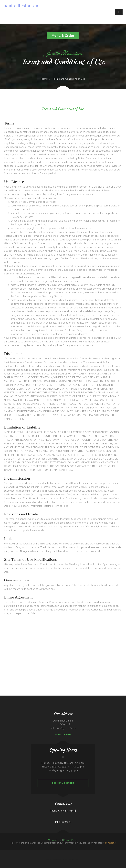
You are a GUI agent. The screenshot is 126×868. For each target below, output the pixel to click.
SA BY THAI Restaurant (102, 852)
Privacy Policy (70, 840)
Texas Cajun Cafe (63, 856)
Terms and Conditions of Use (63, 109)
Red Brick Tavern (83, 856)
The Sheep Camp (45, 856)
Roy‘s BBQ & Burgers (41, 856)
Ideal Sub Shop (73, 852)
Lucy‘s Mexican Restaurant (91, 856)
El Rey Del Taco (68, 859)
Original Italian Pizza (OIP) (27, 852)
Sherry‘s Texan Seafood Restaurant (51, 856)
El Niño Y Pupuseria (74, 856)
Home (44, 79)
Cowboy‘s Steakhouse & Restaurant (68, 852)
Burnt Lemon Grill (100, 856)
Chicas (1, 852)
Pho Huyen (49, 852)
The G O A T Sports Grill (122, 856)
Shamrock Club (93, 852)
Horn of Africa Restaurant (19, 856)
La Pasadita (52, 852)
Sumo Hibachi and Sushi (10, 856)
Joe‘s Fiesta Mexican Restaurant (68, 856)
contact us (110, 843)
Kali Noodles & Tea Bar (79, 856)
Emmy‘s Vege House (64, 859)
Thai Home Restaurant (22, 852)
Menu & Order (63, 36)
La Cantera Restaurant (116, 852)
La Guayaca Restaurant (26, 856)
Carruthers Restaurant (45, 852)
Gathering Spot (79, 852)
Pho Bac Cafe (109, 856)
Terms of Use (55, 840)
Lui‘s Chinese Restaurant (121, 852)
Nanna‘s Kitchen (112, 856)
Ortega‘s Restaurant (97, 852)
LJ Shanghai (112, 852)
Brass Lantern (31, 856)
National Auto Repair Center (35, 856)
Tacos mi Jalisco (4, 852)
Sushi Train (76, 852)
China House (15, 856)
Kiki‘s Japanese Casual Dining (40, 852)
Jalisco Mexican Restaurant (5, 856)
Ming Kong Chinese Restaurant (58, 859)
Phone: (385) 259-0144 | (63, 811)
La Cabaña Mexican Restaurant (34, 852)
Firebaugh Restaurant (105, 856)
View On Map (63, 735)
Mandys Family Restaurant (9, 852)
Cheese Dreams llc (96, 856)
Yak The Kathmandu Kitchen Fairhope (15, 852)
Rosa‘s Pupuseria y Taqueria (107, 852)
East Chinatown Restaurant (117, 856)
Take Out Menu (63, 822)
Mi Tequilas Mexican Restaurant (58, 856)
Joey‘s (23, 856)
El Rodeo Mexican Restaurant (57, 852)
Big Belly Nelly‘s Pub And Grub (85, 852)
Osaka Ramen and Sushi (73, 859)
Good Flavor (89, 852)
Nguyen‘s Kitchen (48, 859)
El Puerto (87, 856)
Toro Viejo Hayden (62, 852)
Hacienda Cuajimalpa (77, 859)
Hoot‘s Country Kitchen (52, 859)
